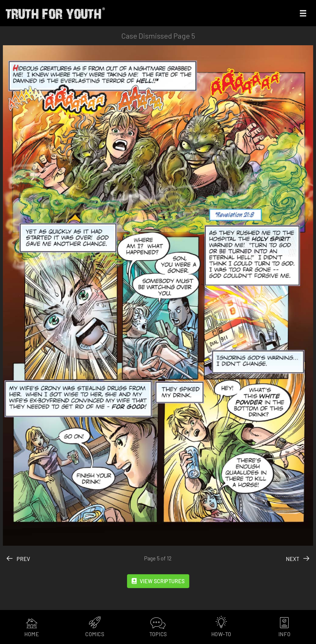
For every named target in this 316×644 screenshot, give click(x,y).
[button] (158, 581)
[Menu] (303, 13)
